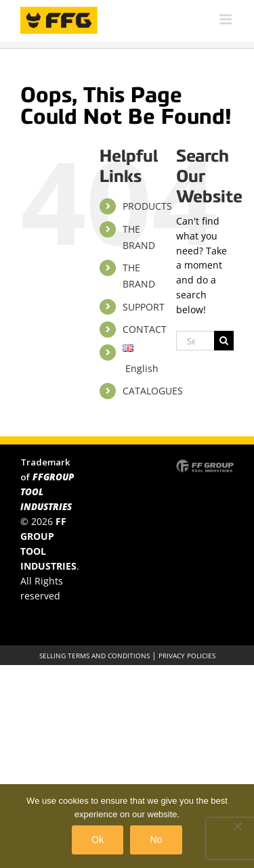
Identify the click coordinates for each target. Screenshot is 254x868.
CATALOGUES (153, 391)
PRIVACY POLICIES (187, 656)
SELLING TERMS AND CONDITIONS (94, 656)
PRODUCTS (147, 206)
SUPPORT (144, 307)
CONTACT (145, 329)
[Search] (224, 341)
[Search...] (195, 341)
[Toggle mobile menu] (227, 19)
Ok (98, 840)
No (156, 840)
